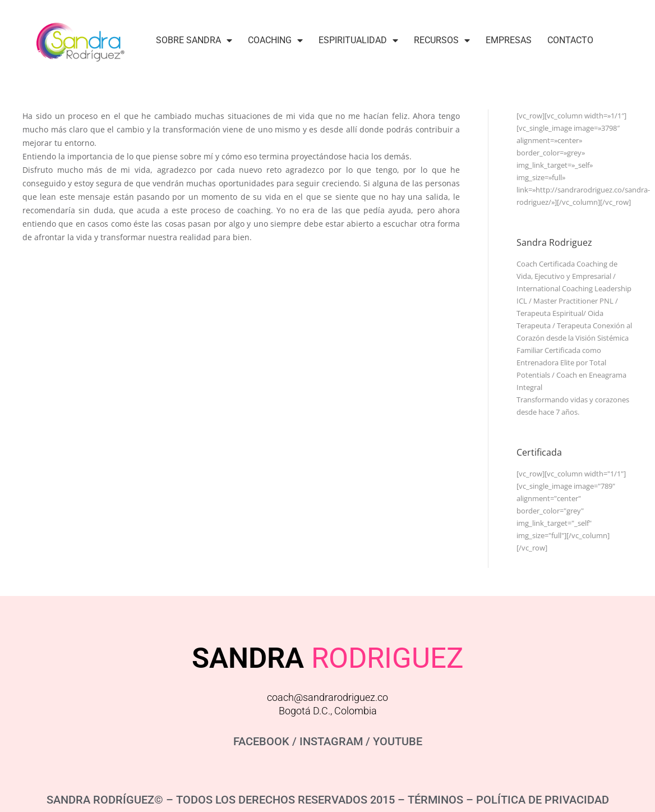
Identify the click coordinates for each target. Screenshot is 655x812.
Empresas (509, 40)
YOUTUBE (398, 741)
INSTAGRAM (331, 741)
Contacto (570, 40)
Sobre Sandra (194, 40)
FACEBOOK (261, 741)
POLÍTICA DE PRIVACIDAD (543, 800)
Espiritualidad (358, 40)
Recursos (442, 40)
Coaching (275, 40)
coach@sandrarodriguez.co (327, 697)
